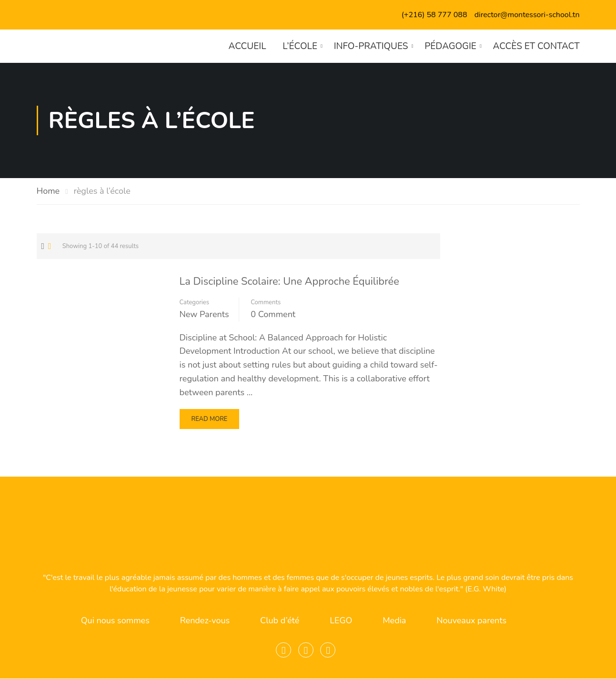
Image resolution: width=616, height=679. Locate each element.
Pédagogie (450, 46)
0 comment (273, 314)
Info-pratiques (371, 46)
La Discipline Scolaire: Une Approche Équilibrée (291, 281)
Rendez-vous (205, 621)
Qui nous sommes (115, 621)
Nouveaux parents (471, 621)
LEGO (341, 621)
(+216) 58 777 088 (434, 15)
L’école (300, 46)
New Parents (204, 314)
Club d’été (280, 621)
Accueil (247, 46)
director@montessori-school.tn (527, 15)
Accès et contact (536, 46)
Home (48, 191)
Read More (209, 422)
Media (394, 621)
